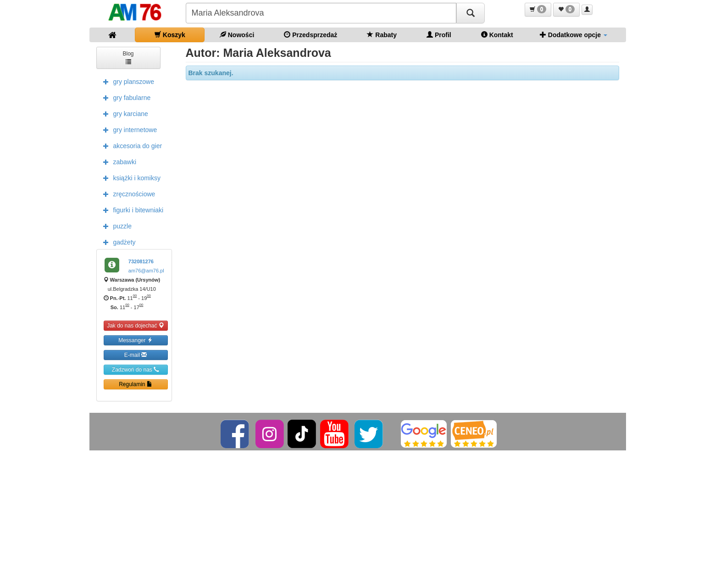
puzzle (115, 226)
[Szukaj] (471, 13)
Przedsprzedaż (310, 35)
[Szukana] (321, 13)
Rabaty (382, 35)
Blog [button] (128, 57)
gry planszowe (127, 81)
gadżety (117, 242)
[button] (538, 10)
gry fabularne (125, 97)
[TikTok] (302, 433)
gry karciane (123, 113)
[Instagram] (270, 433)
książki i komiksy (130, 178)
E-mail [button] (136, 355)
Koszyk (170, 35)
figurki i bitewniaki (131, 210)
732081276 (141, 261)
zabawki (118, 161)
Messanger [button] (136, 340)
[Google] (424, 433)
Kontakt (497, 35)
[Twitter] (369, 433)
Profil (439, 35)
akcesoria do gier (130, 145)
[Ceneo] (474, 433)
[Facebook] (236, 433)
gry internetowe (128, 129)
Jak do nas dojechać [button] (136, 325)
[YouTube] (335, 433)
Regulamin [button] (136, 384)
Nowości (237, 35)
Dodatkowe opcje (574, 35)
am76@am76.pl (146, 271)
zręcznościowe (127, 194)
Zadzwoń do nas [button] (136, 369)
